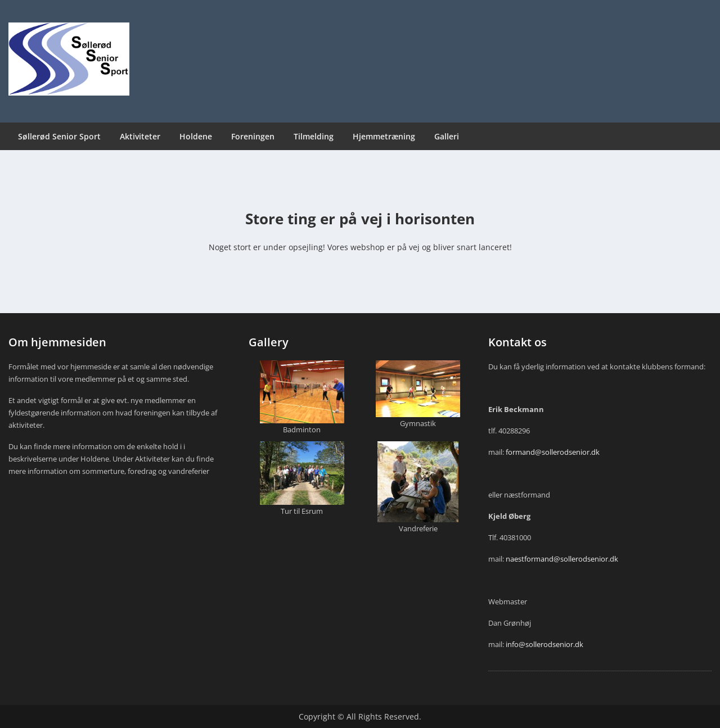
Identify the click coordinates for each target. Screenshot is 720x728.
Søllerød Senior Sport (59, 136)
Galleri (447, 136)
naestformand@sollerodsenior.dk (562, 559)
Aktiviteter (140, 136)
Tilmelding (314, 136)
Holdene (196, 136)
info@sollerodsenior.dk (544, 644)
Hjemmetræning (384, 136)
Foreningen (253, 136)
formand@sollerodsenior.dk (553, 452)
